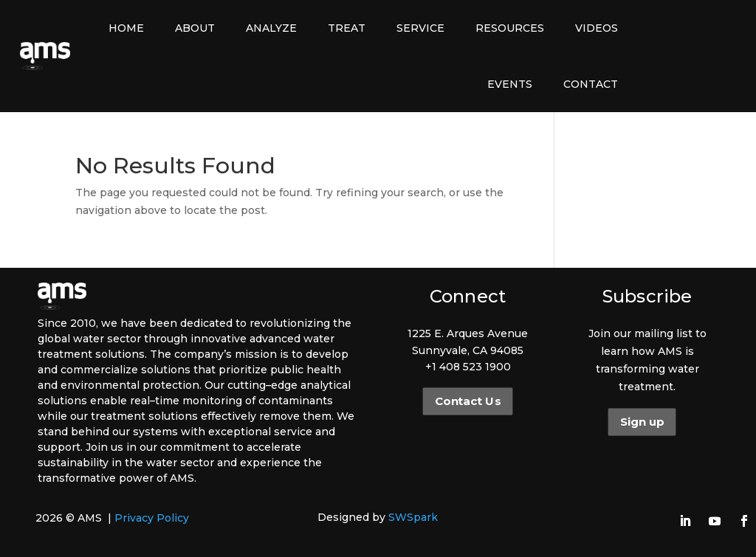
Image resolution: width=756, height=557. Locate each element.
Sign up (641, 422)
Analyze (271, 28)
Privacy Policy (152, 518)
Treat (347, 28)
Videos (597, 28)
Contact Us (468, 401)
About (195, 28)
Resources (510, 28)
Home (126, 28)
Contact (591, 84)
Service (420, 28)
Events (510, 84)
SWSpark (413, 517)
